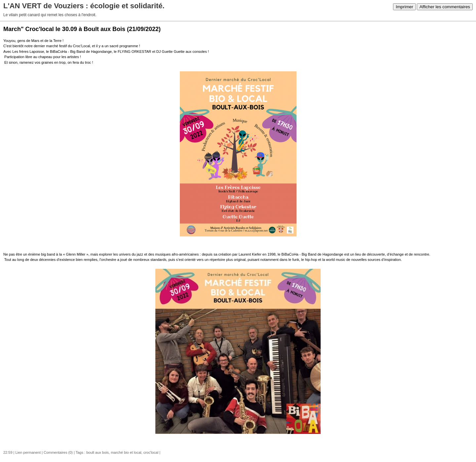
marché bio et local (126, 452)
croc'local (151, 452)
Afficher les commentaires (445, 7)
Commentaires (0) (58, 452)
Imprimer (404, 7)
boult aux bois (98, 452)
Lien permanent (28, 452)
